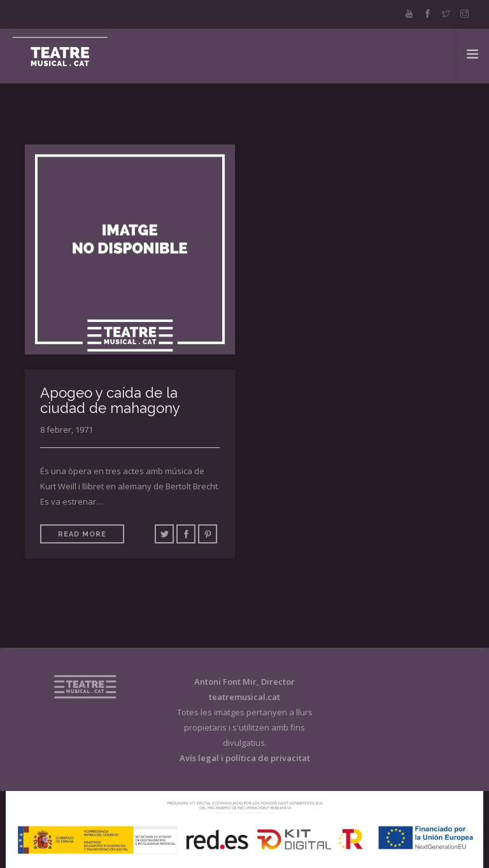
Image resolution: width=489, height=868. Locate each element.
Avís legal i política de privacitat (245, 758)
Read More (82, 534)
